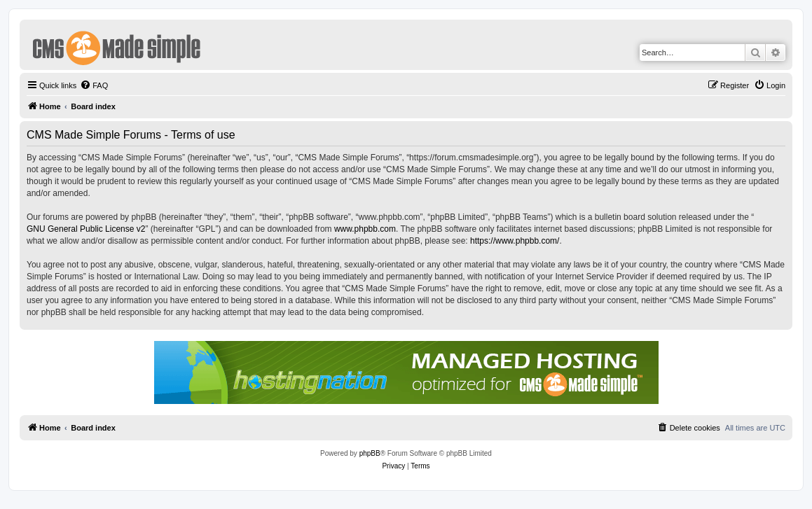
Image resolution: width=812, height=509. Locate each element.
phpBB (370, 453)
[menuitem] (94, 85)
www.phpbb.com (365, 229)
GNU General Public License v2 (86, 229)
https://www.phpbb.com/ (515, 241)
